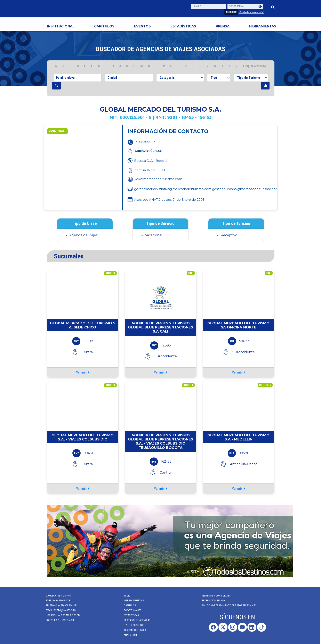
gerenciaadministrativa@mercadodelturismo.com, (173, 189)
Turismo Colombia (132, 630)
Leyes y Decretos (131, 625)
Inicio (124, 596)
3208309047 (145, 142)
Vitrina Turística (131, 600)
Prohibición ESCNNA (211, 600)
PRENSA (223, 26)
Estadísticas (183, 26)
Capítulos (104, 26)
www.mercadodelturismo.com (155, 179)
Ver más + (83, 372)
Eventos (142, 26)
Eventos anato (130, 610)
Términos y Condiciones (213, 596)
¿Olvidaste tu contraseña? (251, 12)
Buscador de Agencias (134, 620)
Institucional (61, 26)
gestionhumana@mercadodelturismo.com (246, 189)
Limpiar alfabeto (255, 66)
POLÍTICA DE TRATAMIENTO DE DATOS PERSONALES (226, 605)
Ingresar (231, 12)
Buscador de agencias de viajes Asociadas (161, 49)
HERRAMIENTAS (263, 26)
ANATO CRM (127, 635)
